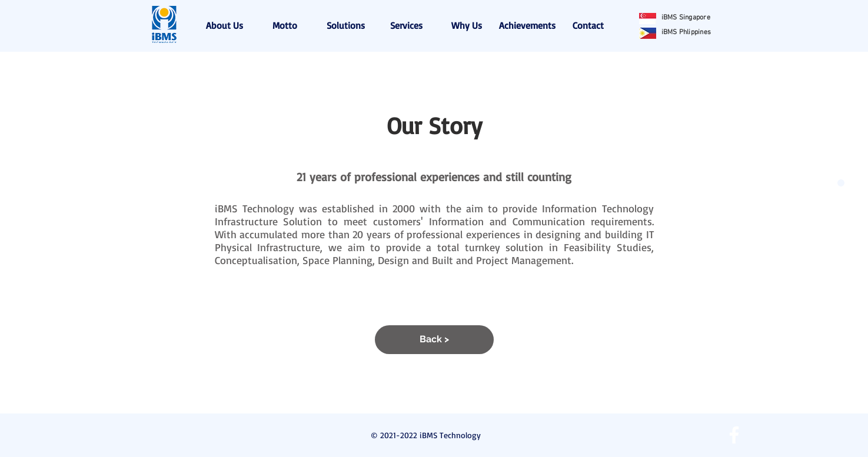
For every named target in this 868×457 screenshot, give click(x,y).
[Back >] (434, 340)
